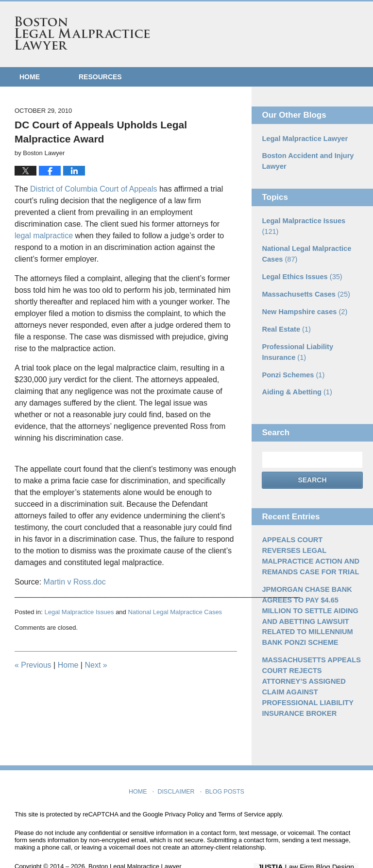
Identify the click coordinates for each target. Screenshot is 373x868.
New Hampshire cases (303, 298)
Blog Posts (224, 765)
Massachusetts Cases (304, 281)
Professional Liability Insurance (296, 337)
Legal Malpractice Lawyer (303, 139)
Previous (33, 665)
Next (96, 665)
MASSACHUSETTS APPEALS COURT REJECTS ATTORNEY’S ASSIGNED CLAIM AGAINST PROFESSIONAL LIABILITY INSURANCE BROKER (309, 664)
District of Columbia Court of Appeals (93, 189)
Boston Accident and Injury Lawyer (306, 161)
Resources (100, 77)
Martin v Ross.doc (75, 582)
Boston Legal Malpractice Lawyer (82, 33)
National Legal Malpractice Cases (175, 612)
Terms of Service (242, 790)
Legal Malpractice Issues (79, 612)
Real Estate (285, 315)
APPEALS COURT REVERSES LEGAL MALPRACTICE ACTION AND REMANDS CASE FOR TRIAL (312, 539)
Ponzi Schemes (292, 359)
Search (312, 463)
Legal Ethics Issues (300, 264)
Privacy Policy (184, 790)
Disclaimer (177, 765)
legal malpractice (44, 236)
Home (30, 77)
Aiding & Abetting (296, 376)
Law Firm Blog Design (312, 843)
